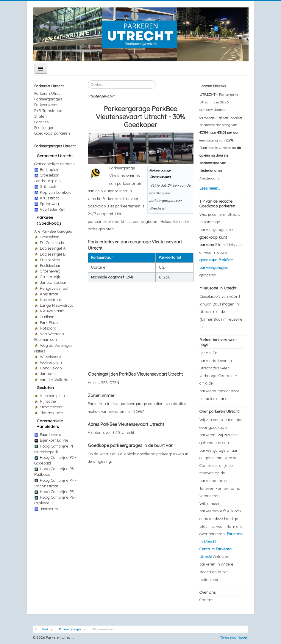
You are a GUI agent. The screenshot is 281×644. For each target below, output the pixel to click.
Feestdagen (44, 127)
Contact (206, 600)
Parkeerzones (46, 105)
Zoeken (88, 80)
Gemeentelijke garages (54, 164)
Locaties (41, 122)
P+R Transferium (49, 111)
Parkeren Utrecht (49, 93)
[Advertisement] (140, 324)
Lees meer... (210, 188)
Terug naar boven (234, 637)
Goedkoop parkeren (52, 133)
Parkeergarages (48, 99)
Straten (40, 116)
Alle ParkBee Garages (53, 231)
